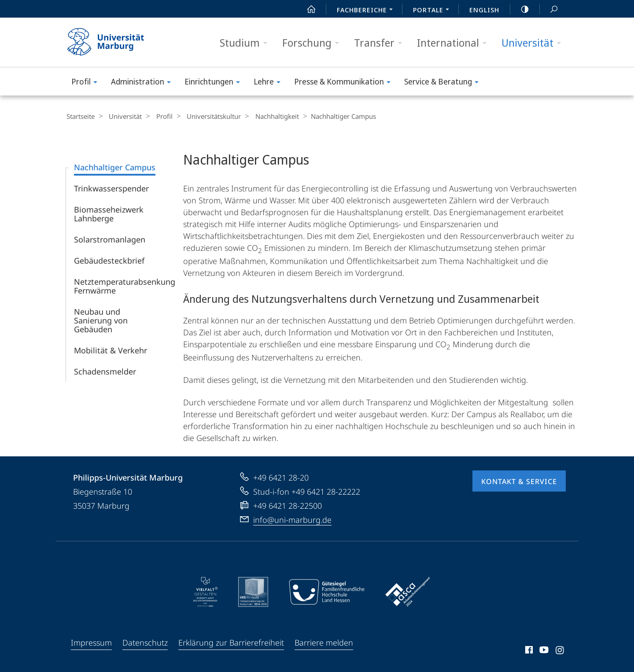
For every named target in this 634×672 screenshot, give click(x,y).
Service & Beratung (444, 83)
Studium (246, 43)
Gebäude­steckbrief (109, 260)
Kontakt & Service (519, 481)
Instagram (560, 651)
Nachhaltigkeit (265, 116)
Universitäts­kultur (205, 116)
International (455, 43)
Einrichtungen (215, 83)
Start (306, 9)
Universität (534, 43)
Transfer (381, 43)
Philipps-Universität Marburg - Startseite (113, 42)
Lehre (270, 83)
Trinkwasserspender (111, 188)
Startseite (80, 116)
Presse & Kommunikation (345, 83)
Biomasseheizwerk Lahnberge (109, 213)
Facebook (528, 651)
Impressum (91, 642)
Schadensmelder (105, 371)
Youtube (543, 651)
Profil (87, 83)
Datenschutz (145, 642)
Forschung (313, 43)
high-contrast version (520, 9)
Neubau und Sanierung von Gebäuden (101, 320)
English (484, 10)
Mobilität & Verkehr (111, 350)
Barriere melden (324, 642)
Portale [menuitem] (433, 11)
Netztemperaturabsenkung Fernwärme (125, 286)
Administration (144, 83)
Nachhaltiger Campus (115, 167)
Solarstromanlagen (110, 239)
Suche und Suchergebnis (549, 9)
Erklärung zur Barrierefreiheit (231, 642)
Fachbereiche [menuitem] (367, 11)
